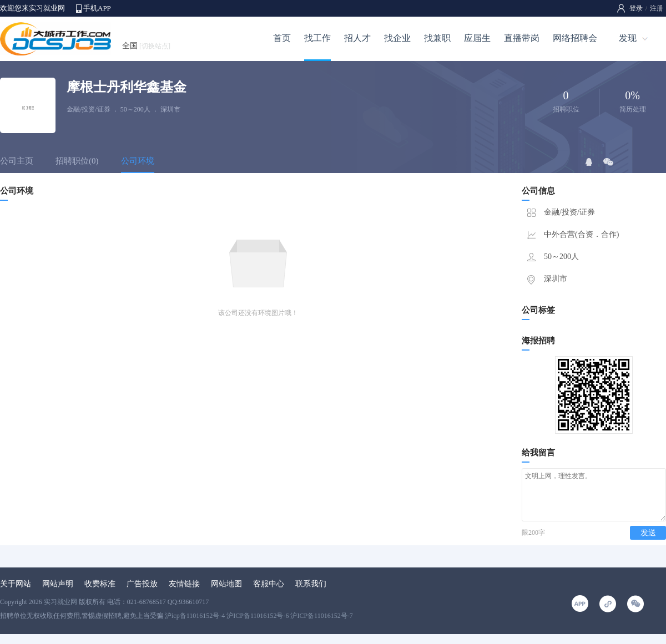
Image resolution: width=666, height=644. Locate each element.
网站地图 (226, 594)
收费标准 (100, 594)
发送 (648, 543)
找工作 (317, 38)
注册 (657, 8)
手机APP (97, 8)
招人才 (357, 38)
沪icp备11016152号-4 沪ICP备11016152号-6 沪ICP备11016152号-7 (259, 626)
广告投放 (142, 594)
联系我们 (311, 594)
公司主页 (17, 161)
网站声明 (58, 594)
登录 (636, 8)
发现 (628, 38)
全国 (146, 46)
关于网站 (16, 594)
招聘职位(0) (77, 161)
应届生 (477, 38)
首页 (282, 38)
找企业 (397, 38)
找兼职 (437, 38)
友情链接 (184, 594)
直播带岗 (522, 38)
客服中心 (269, 594)
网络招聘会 (575, 38)
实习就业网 (60, 612)
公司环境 (138, 161)
